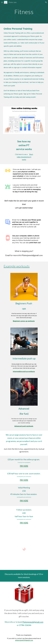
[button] (2, 2)
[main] (24, 12)
